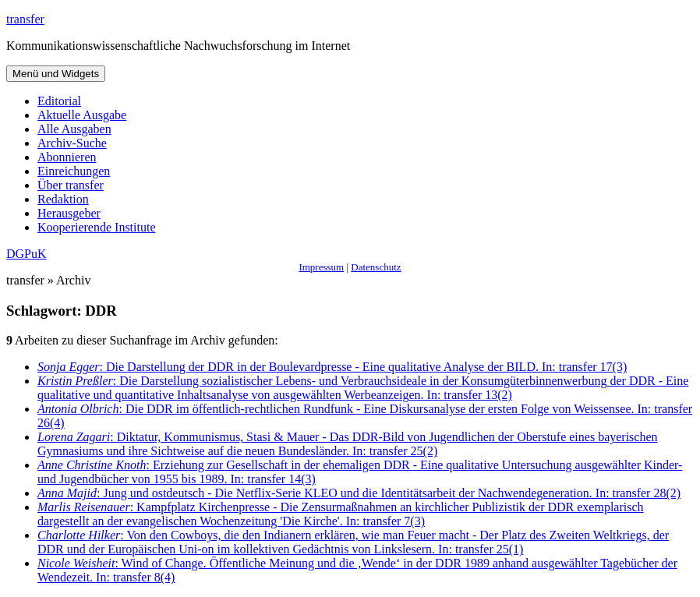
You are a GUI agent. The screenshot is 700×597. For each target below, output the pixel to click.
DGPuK (27, 254)
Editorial (59, 101)
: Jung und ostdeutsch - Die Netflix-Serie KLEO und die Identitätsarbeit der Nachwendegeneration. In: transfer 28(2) (359, 493)
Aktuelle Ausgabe (82, 115)
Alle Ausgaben (74, 129)
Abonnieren (67, 157)
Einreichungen (74, 171)
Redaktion (63, 199)
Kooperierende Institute (97, 227)
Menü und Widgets (56, 74)
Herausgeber (69, 213)
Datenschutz (376, 267)
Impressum (321, 267)
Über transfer (71, 185)
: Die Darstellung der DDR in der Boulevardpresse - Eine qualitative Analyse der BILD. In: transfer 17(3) (332, 367)
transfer (25, 19)
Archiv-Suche (72, 143)
